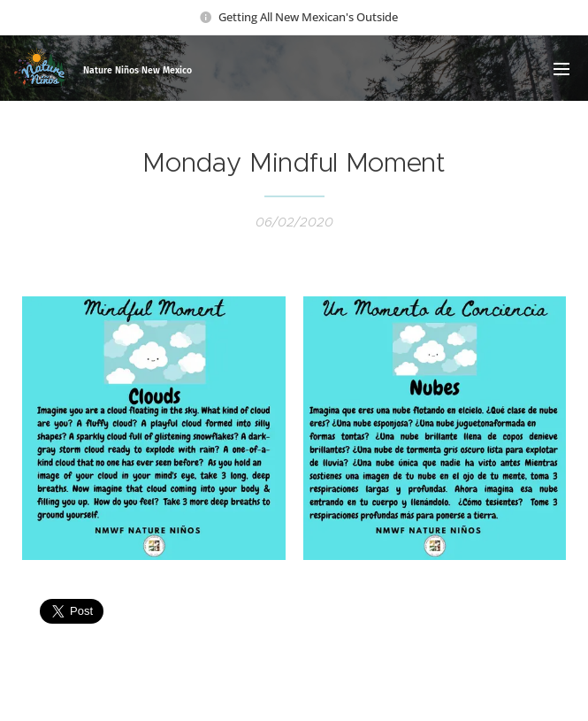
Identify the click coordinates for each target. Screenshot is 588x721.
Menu (561, 69)
